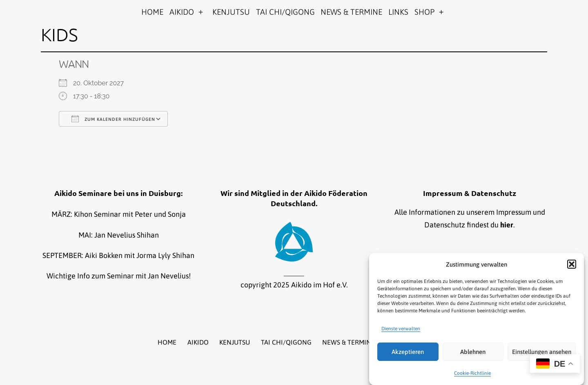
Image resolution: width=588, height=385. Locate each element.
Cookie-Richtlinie (472, 373)
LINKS (398, 12)
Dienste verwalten (401, 329)
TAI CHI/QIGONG (285, 12)
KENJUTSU (231, 12)
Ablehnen (473, 352)
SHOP (424, 12)
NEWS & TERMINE (351, 12)
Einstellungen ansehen (542, 352)
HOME (152, 12)
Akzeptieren (408, 352)
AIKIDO (182, 12)
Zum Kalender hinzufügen (113, 119)
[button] (572, 264)
